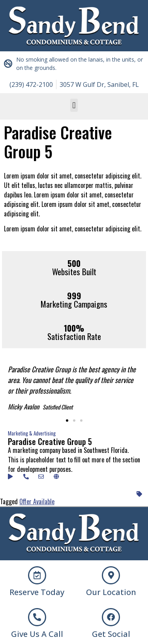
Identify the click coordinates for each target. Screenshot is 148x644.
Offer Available (37, 501)
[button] (74, 105)
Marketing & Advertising (32, 433)
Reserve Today (37, 592)
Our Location (111, 592)
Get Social (111, 634)
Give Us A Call (37, 634)
